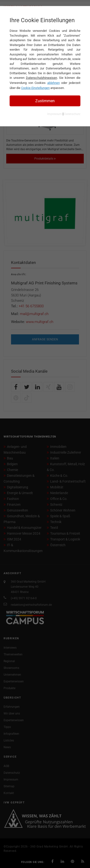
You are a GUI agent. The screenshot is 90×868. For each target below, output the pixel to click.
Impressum (55, 114)
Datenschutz (72, 114)
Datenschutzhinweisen (42, 78)
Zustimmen (45, 101)
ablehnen (54, 83)
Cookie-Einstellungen (35, 88)
